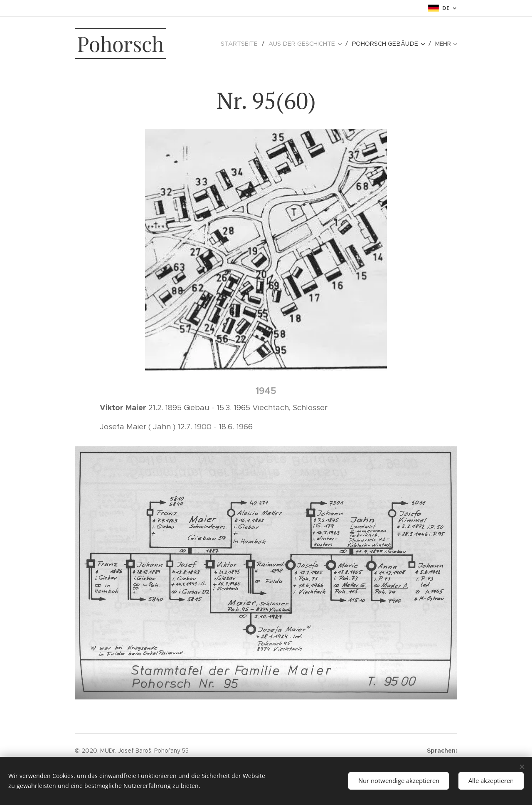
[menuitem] (211, 44)
